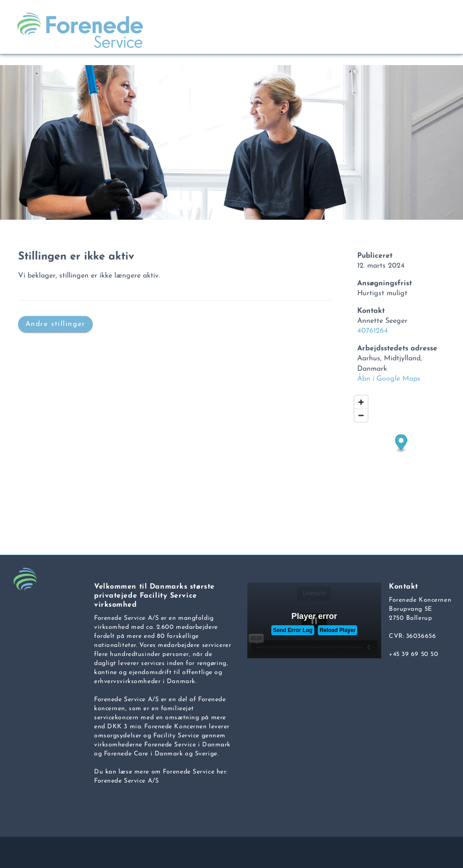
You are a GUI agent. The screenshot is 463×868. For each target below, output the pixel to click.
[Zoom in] (361, 402)
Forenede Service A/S (126, 781)
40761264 (373, 331)
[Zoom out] (361, 415)
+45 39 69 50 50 (413, 654)
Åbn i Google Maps (389, 379)
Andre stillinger (55, 324)
